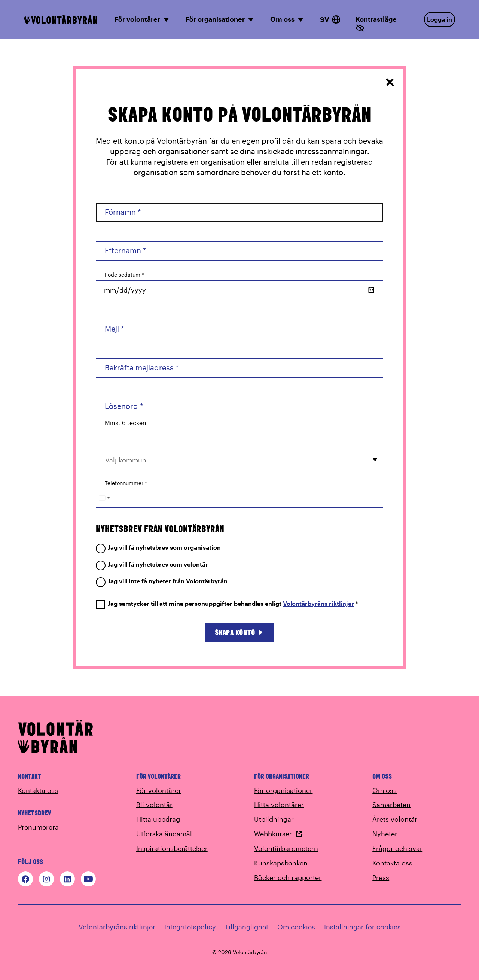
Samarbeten (391, 805)
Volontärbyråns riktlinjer (318, 603)
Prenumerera (38, 827)
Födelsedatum (124, 274)
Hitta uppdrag (158, 819)
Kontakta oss (38, 790)
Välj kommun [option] (126, 460)
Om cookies (296, 927)
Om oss (385, 790)
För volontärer (159, 790)
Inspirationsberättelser (172, 848)
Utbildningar (274, 819)
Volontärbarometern (286, 848)
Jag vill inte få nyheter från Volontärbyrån (162, 581)
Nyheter (385, 834)
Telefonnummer (126, 483)
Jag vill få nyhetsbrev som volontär (152, 564)
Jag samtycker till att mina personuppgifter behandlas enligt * (227, 604)
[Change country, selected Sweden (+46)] (104, 498)
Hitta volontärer (279, 805)
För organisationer (283, 790)
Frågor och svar (397, 848)
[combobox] (239, 460)
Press (381, 877)
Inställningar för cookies (362, 927)
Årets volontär (395, 819)
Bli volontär (154, 805)
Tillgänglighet (247, 927)
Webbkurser (278, 834)
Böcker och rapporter (288, 877)
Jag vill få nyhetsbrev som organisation (158, 548)
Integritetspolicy (190, 927)
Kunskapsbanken (281, 863)
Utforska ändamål (164, 834)
